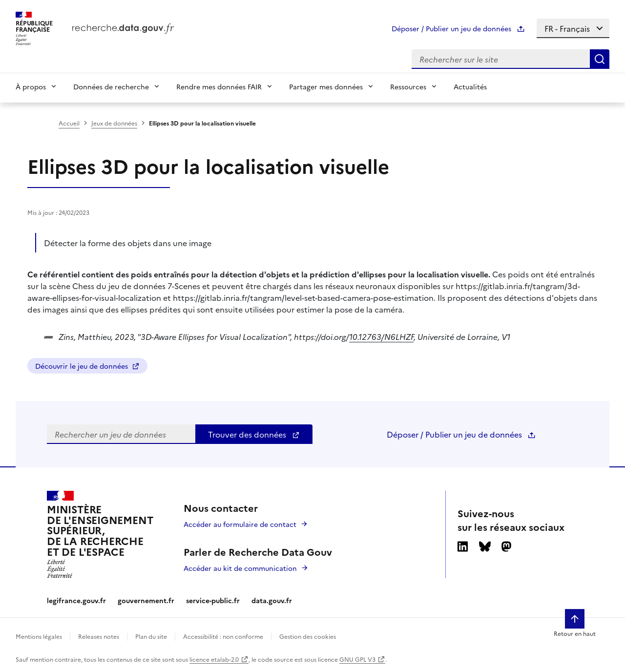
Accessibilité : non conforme (223, 636)
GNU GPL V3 (357, 659)
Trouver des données (254, 434)
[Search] (600, 59)
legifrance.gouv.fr (76, 600)
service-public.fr (213, 600)
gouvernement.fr (146, 600)
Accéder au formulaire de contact (240, 524)
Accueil (69, 123)
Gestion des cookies (308, 636)
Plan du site (151, 636)
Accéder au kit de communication (240, 568)
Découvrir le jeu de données (87, 366)
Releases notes (99, 636)
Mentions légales (39, 636)
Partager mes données (326, 86)
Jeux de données (114, 123)
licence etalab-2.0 (214, 659)
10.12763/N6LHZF (381, 336)
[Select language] (573, 28)
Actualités (470, 86)
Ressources (408, 86)
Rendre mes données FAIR (219, 86)
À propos (31, 86)
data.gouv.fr (272, 600)
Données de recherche (111, 86)
